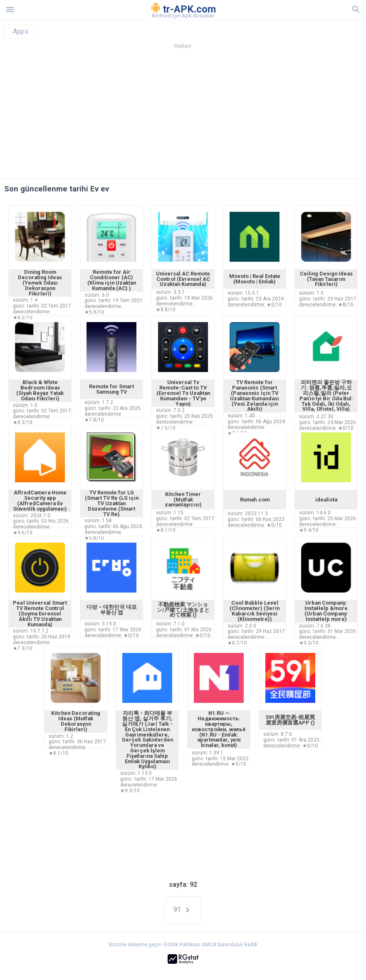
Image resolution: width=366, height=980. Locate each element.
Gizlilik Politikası (182, 945)
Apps (21, 32)
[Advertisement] (183, 116)
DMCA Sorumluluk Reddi (230, 945)
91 (183, 910)
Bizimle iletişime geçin (135, 945)
